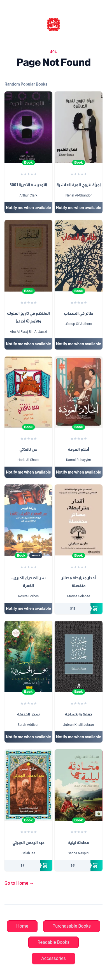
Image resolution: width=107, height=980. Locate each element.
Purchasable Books (72, 926)
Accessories (53, 958)
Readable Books (54, 942)
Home (22, 926)
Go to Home (19, 883)
